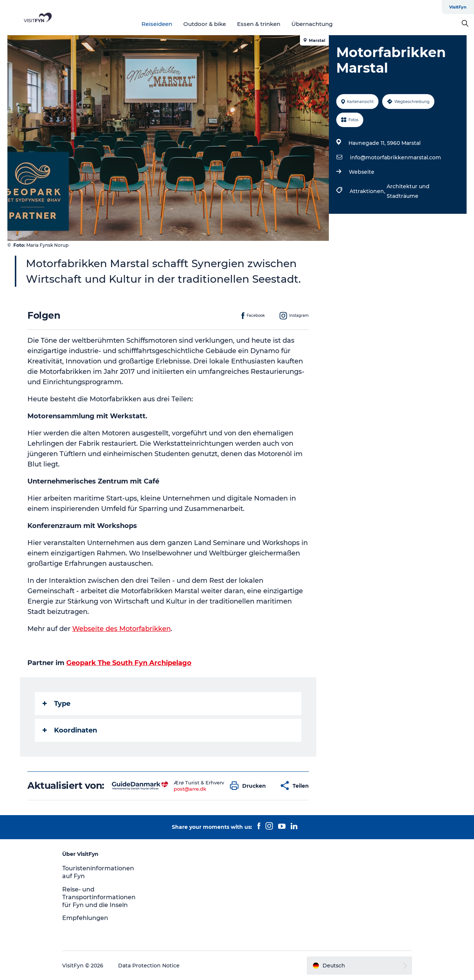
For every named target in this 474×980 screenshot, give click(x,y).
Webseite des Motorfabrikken (121, 629)
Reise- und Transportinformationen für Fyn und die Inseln (99, 897)
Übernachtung (312, 24)
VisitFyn (458, 7)
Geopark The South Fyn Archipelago (129, 663)
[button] (250, 786)
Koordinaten (70, 730)
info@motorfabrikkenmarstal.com (395, 157)
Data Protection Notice (149, 966)
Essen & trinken (259, 24)
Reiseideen (157, 24)
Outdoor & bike (205, 24)
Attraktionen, (368, 191)
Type (56, 704)
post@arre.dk (190, 789)
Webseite (362, 172)
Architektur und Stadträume (408, 191)
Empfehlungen (85, 918)
